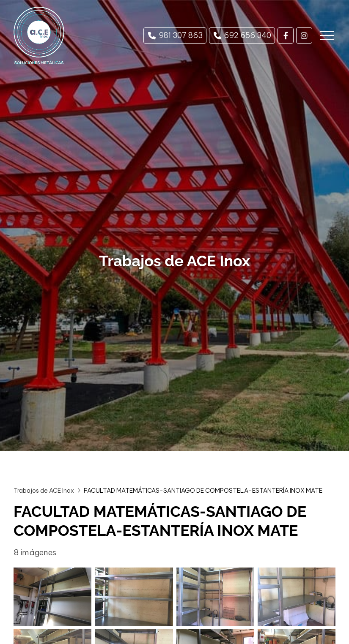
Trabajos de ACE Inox (44, 491)
